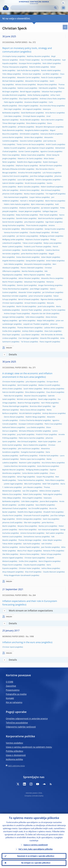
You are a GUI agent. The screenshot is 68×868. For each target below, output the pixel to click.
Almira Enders (8, 389)
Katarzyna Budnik (47, 134)
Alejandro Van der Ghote (41, 313)
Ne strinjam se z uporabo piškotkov (36, 863)
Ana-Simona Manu (49, 463)
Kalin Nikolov (9, 264)
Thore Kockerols (32, 225)
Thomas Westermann (26, 328)
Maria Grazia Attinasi (28, 410)
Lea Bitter (46, 74)
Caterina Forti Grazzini (11, 176)
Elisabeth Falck (49, 512)
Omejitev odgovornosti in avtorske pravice (27, 719)
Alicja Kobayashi (9, 572)
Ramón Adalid (47, 70)
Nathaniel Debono (10, 427)
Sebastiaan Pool (30, 282)
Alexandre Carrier (24, 77)
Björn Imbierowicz (38, 204)
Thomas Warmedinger (11, 406)
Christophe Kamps (10, 56)
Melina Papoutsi (30, 275)
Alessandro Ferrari (32, 81)
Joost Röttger (35, 289)
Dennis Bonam (10, 417)
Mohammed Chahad (10, 508)
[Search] (33, 8)
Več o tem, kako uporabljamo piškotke (36, 849)
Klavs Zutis (49, 331)
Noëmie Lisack (23, 88)
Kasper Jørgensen (26, 211)
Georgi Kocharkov (9, 225)
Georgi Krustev (50, 229)
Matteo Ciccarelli (11, 148)
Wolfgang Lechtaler (47, 236)
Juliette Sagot (9, 484)
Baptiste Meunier (9, 470)
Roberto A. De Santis (26, 158)
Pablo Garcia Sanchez (27, 438)
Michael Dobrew (9, 81)
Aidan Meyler (46, 257)
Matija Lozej (48, 243)
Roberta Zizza (8, 494)
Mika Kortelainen (28, 229)
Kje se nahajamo (14, 702)
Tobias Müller (8, 544)
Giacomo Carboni (27, 141)
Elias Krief (29, 572)
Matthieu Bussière (34, 56)
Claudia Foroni (8, 515)
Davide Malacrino (29, 250)
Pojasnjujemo (13, 690)
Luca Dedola (31, 427)
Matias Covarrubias (29, 155)
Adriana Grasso (21, 84)
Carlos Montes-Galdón (31, 473)
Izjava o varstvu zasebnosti (36, 845)
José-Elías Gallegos (37, 176)
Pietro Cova (7, 155)
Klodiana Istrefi (25, 208)
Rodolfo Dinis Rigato (25, 162)
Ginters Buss (29, 137)
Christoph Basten (30, 116)
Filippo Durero (8, 565)
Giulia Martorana (44, 466)
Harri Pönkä (46, 403)
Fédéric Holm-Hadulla (13, 204)
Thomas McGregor (26, 540)
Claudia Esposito (30, 565)
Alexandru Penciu (48, 278)
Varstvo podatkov (14, 743)
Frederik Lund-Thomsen (33, 247)
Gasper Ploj (41, 477)
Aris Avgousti (28, 109)
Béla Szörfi (28, 484)
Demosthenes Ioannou (32, 537)
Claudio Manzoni (50, 572)
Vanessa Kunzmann (12, 232)
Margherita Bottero (32, 130)
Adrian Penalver (25, 278)
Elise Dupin (7, 335)
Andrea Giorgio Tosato (13, 313)
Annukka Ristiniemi (10, 95)
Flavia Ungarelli (46, 342)
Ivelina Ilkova (47, 568)
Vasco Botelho (41, 505)
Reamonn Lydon (25, 463)
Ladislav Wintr (50, 328)
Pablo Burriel (9, 396)
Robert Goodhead (48, 187)
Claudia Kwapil (35, 232)
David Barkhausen (28, 113)
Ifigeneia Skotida (47, 299)
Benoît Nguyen (26, 92)
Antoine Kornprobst (28, 533)
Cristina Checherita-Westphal (31, 420)
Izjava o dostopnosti (16, 755)
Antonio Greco (25, 190)
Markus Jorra (44, 526)
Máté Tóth (47, 484)
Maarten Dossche (31, 396)
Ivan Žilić (26, 491)
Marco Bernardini (48, 120)
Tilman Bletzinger (9, 123)
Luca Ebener (26, 335)
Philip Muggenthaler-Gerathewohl (17, 575)
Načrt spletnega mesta (16, 766)
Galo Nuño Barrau (24, 70)
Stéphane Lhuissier (33, 239)
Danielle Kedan (22, 218)
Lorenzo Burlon (8, 137)
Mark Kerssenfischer (46, 218)
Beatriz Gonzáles (24, 187)
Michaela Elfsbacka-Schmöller (14, 169)
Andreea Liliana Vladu (48, 99)
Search (55, 8)
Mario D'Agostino (45, 561)
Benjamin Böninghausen (45, 127)
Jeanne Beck (45, 501)
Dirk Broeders (25, 134)
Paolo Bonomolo (9, 130)
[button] (63, 3)
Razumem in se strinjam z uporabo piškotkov (36, 856)
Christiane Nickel (9, 382)
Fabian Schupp (47, 554)
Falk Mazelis (44, 88)
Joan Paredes (46, 547)
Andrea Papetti (25, 547)
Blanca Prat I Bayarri (25, 551)
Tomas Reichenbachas (11, 289)
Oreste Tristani (25, 60)
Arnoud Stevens (31, 303)
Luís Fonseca (48, 173)
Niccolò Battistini (26, 413)
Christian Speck (8, 303)
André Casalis (51, 144)
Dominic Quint (23, 285)
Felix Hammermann (12, 197)
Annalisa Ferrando (25, 173)
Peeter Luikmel (8, 247)
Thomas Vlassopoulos (11, 67)
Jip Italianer (46, 208)
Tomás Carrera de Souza (26, 144)
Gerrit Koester (23, 385)
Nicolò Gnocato (31, 183)
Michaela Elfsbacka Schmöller (31, 431)
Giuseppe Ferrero (26, 63)
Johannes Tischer (50, 310)
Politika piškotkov (15, 751)
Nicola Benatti (25, 120)
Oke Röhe (6, 554)
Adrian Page (22, 477)
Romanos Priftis (50, 551)
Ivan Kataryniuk (44, 530)
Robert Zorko (28, 494)
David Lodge (43, 399)
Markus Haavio (30, 194)
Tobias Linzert (28, 243)
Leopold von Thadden (32, 324)
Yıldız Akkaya (7, 74)
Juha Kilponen (30, 222)
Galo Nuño (27, 544)
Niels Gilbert (47, 63)
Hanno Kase (23, 530)
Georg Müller (31, 261)
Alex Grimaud (46, 190)
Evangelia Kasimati (28, 452)
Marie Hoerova (51, 201)
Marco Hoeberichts (31, 445)
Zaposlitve (11, 686)
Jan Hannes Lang (23, 236)
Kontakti (10, 698)
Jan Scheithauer (49, 292)
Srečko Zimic (7, 331)
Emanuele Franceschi (32, 515)
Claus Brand (51, 392)
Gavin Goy (47, 519)
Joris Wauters (29, 487)
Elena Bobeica (32, 123)
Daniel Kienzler (8, 222)
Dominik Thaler (27, 310)
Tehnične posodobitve (17, 723)
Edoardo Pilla (45, 338)
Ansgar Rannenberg (46, 285)
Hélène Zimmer (45, 491)
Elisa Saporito (24, 99)
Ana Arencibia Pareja (48, 106)
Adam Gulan (43, 441)
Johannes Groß (8, 194)
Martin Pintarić (8, 282)
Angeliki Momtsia (9, 261)
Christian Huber (25, 568)
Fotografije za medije (16, 694)
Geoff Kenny (24, 456)
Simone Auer (27, 74)
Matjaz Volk (41, 321)
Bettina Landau (50, 389)
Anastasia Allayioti (32, 102)
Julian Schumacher (36, 296)
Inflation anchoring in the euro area (21, 642)
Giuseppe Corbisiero (27, 424)
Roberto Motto (35, 67)
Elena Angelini (24, 106)
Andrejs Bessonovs (50, 413)
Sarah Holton (29, 389)
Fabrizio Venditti (9, 392)
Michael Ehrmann (46, 166)
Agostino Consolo (47, 151)
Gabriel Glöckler (9, 183)
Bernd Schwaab (24, 299)
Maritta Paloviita (28, 271)
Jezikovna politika (14, 759)
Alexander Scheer (25, 292)
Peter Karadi (44, 215)
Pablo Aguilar (9, 102)
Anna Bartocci (51, 113)
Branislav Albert (36, 406)
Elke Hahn (28, 522)
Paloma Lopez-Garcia (28, 459)
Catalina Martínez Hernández (16, 466)
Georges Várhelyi (9, 317)
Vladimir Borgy (31, 417)
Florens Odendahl (28, 268)
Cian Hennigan (24, 338)
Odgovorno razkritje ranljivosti (21, 727)
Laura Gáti (21, 180)
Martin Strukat (22, 306)
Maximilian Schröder (11, 296)
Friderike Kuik (45, 456)
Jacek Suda (42, 306)
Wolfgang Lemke (9, 239)
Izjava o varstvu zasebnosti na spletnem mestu (29, 747)
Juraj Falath (21, 434)
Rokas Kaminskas (23, 215)
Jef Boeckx (22, 127)
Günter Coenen (24, 151)
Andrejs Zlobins (28, 331)
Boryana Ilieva (43, 84)
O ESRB (10, 682)
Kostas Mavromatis (24, 257)
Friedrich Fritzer (42, 434)
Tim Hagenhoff (51, 194)
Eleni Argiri (8, 109)
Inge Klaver (50, 222)
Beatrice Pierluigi (24, 403)
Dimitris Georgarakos (44, 180)
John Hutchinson (24, 449)
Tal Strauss (25, 342)
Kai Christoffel (47, 60)
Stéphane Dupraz (23, 166)
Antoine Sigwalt (8, 558)
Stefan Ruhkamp (34, 95)
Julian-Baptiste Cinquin (36, 148)
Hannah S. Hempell (28, 201)
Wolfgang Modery (33, 470)
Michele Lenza (23, 399)
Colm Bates (8, 116)
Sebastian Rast (48, 92)
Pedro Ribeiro (51, 480)
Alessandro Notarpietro (33, 264)
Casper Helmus (35, 197)
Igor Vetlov (23, 321)
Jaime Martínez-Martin (30, 254)
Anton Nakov (51, 261)
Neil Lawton (51, 533)
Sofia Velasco (31, 317)
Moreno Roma (25, 554)
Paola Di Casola (47, 77)
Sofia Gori (6, 190)
